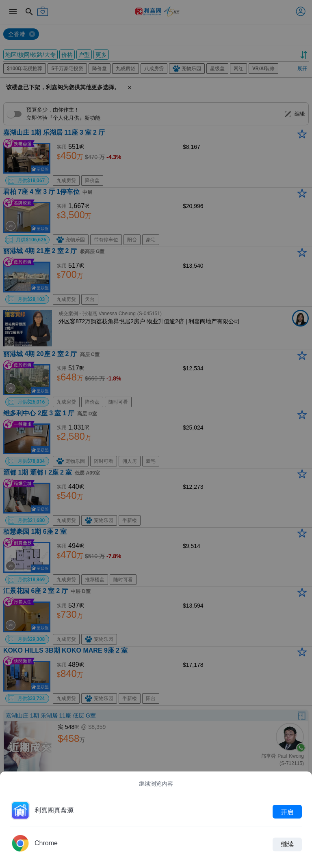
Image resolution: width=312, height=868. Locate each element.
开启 (287, 812)
